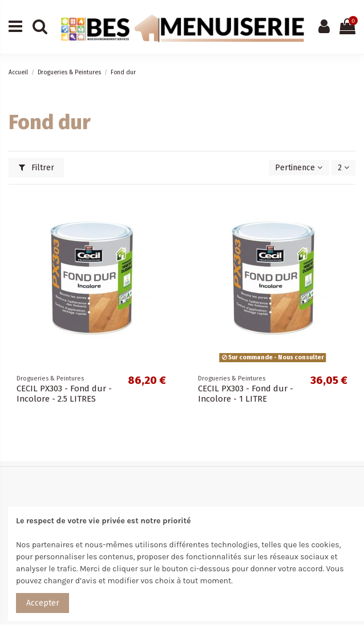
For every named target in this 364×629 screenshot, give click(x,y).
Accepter (43, 603)
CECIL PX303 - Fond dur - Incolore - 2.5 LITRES (64, 394)
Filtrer (37, 168)
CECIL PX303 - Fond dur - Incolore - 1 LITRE (246, 394)
